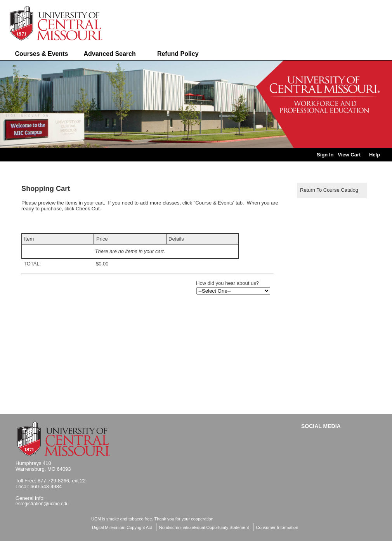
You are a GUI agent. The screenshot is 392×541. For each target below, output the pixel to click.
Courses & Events (42, 54)
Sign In (325, 155)
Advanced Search (109, 54)
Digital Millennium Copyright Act (122, 527)
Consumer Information (277, 527)
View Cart (349, 155)
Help (375, 155)
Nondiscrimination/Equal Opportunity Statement (204, 527)
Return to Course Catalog (329, 190)
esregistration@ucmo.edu (42, 504)
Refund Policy (178, 54)
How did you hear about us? (227, 283)
